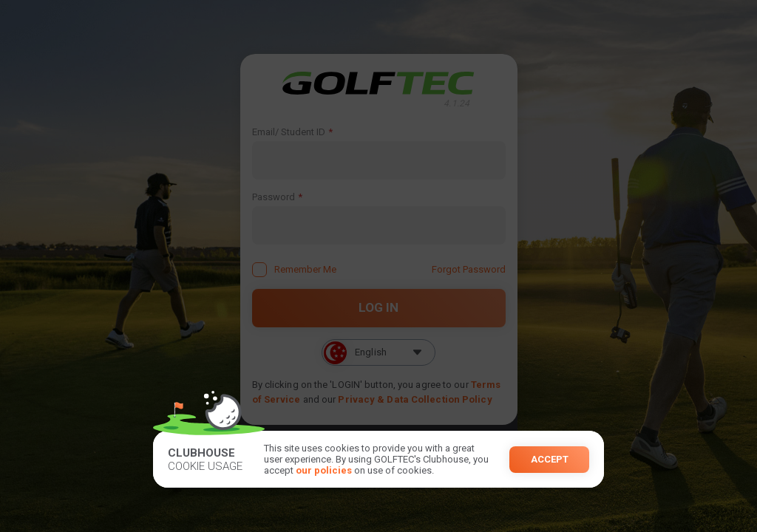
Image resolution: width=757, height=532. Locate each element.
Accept (550, 459)
